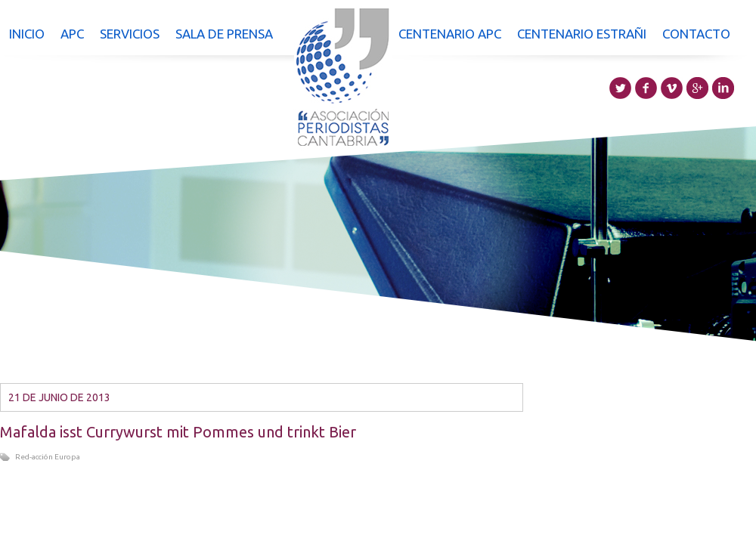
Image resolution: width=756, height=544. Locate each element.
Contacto (696, 34)
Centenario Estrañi (582, 34)
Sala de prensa (224, 34)
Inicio (27, 34)
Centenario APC (450, 34)
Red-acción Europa (48, 457)
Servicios (130, 34)
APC (72, 34)
